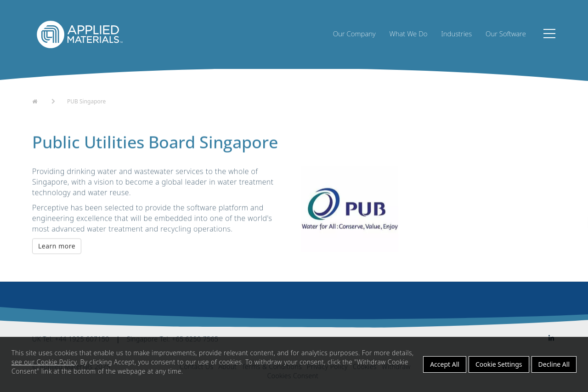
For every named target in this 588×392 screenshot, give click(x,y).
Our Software (506, 34)
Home (41, 101)
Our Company (354, 34)
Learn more (57, 247)
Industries (456, 34)
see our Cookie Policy (44, 362)
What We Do (409, 34)
